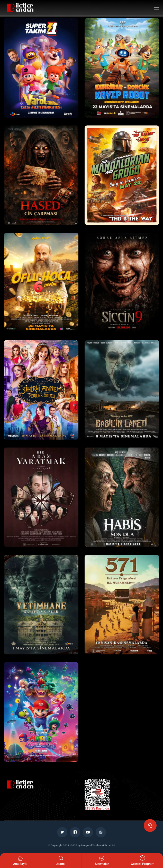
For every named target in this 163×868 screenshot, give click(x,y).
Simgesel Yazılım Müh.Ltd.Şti (98, 845)
